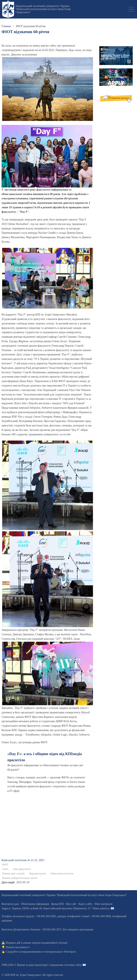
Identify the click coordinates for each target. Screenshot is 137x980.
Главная (6, 26)
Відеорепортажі (38, 874)
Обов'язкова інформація (35, 904)
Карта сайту (86, 904)
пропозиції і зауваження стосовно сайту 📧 (60, 965)
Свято (5, 869)
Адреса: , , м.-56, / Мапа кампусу (55, 908)
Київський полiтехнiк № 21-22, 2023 (23, 860)
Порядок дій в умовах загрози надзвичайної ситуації (37, 943)
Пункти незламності (18, 947)
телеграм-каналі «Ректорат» (60, 952)
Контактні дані (10, 904)
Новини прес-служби (13, 874)
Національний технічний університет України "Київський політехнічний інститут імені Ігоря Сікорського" (43, 9)
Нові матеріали (104, 904)
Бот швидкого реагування (78, 929)
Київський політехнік (62, 874)
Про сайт (71, 904)
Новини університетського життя (20, 878)
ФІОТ (5, 865)
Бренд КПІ (57, 904)
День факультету (22, 869)
